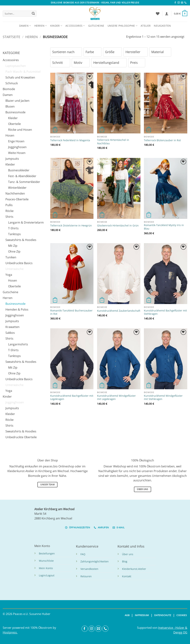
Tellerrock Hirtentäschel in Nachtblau (113, 142)
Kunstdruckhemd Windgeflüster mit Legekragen (116, 398)
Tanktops (14, 234)
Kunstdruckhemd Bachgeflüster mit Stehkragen (165, 312)
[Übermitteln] (33, 14)
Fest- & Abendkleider (22, 176)
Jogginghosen (17, 147)
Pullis (9, 205)
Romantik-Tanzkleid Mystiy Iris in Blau (164, 227)
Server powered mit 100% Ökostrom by (29, 628)
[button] (167, 14)
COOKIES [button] (182, 615)
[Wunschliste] (158, 14)
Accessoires (75, 26)
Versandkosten (89, 569)
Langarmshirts (18, 344)
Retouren (86, 576)
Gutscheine (96, 26)
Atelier (146, 26)
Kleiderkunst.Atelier (134, 569)
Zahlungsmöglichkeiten (95, 561)
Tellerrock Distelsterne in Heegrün (71, 226)
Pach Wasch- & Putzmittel (23, 72)
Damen (25, 26)
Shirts (9, 217)
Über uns (128, 554)
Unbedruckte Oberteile (21, 437)
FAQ (83, 554)
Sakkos (10, 333)
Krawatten (12, 327)
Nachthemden (15, 193)
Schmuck (12, 83)
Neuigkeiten (162, 26)
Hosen (10, 135)
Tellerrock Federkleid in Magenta (70, 140)
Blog (125, 561)
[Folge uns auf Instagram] (179, 3)
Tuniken (11, 257)
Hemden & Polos (17, 309)
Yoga (9, 275)
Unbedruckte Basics (19, 263)
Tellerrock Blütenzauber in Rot (162, 140)
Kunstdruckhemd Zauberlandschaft (119, 311)
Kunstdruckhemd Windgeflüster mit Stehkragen (163, 398)
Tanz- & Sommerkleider (24, 182)
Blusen (10, 106)
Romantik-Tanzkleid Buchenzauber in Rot (71, 312)
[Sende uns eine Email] (182, 3)
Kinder (56, 26)
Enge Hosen (16, 141)
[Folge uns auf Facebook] (175, 3)
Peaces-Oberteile (17, 199)
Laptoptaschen (16, 66)
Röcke (9, 211)
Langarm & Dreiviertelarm (26, 222)
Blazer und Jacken (17, 101)
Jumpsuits (12, 159)
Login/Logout (47, 575)
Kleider (13, 118)
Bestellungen (47, 553)
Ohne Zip (14, 251)
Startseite (11, 37)
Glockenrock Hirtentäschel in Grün (118, 226)
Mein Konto (46, 568)
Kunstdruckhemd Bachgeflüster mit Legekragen (72, 398)
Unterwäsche (14, 269)
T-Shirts (13, 228)
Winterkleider (17, 188)
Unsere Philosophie (123, 26)
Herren (41, 26)
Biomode (9, 89)
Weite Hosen (17, 153)
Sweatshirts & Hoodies (21, 240)
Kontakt (127, 576)
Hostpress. (10, 632)
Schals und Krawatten (20, 77)
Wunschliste (46, 561)
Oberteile (14, 124)
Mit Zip (13, 246)
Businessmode (15, 112)
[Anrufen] (185, 3)
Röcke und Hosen (20, 130)
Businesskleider (19, 170)
